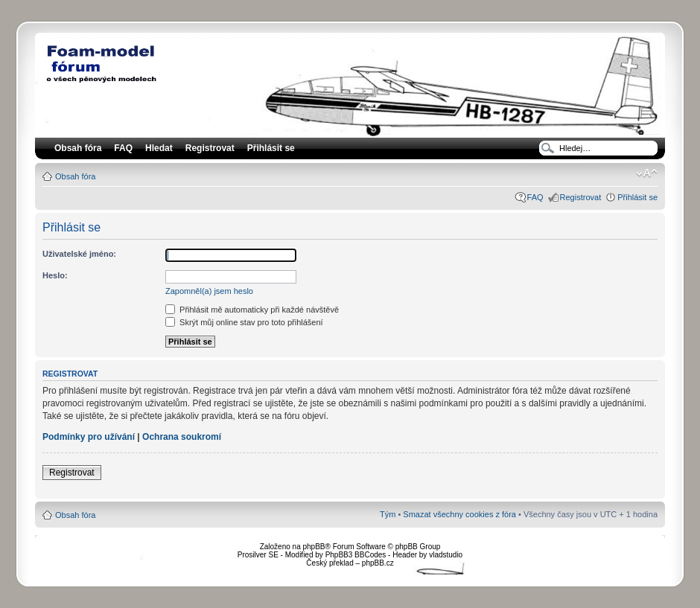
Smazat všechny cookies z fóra (459, 514)
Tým (388, 514)
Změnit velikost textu (647, 173)
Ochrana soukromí (182, 437)
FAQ (535, 197)
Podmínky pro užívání (89, 437)
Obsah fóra (75, 176)
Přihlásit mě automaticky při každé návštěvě (252, 310)
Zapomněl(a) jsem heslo (209, 291)
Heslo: (55, 275)
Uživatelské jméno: (79, 254)
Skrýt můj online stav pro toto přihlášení (244, 322)
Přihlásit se (637, 197)
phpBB (314, 547)
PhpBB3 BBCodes (356, 555)
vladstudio (446, 555)
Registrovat (210, 148)
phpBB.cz (378, 563)
